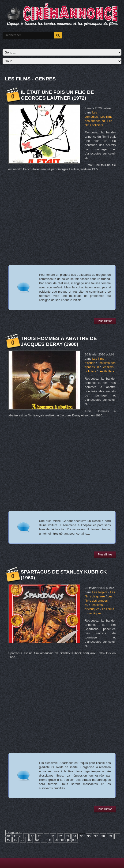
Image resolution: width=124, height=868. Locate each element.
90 (37, 840)
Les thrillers (106, 371)
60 (15, 840)
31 (53, 836)
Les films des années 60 (99, 601)
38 (103, 836)
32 (60, 836)
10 (33, 836)
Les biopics (100, 592)
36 (89, 836)
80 (30, 840)
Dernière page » (66, 840)
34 (75, 836)
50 (8, 840)
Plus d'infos (105, 321)
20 (40, 836)
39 (110, 836)
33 (67, 836)
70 (23, 840)
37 (96, 836)
